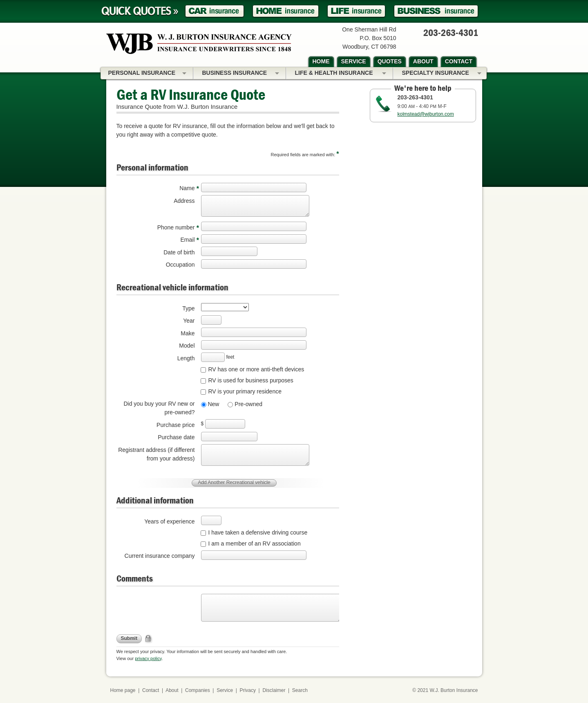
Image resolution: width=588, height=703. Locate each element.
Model (187, 346)
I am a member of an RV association (255, 544)
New (213, 404)
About (172, 690)
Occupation (180, 265)
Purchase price (176, 425)
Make (188, 333)
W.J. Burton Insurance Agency (199, 44)
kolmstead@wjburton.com (426, 114)
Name (187, 188)
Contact (151, 690)
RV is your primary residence (245, 391)
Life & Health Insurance (341, 74)
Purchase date (176, 437)
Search (300, 690)
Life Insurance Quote (356, 11)
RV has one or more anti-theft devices (256, 369)
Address (184, 201)
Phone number (176, 227)
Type (188, 308)
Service (225, 690)
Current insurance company (160, 556)
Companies (198, 690)
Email (187, 240)
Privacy (248, 690)
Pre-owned (248, 404)
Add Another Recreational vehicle (234, 483)
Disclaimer (274, 690)
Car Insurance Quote (215, 11)
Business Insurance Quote (436, 11)
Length (186, 358)
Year (189, 321)
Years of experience (169, 521)
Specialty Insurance (442, 74)
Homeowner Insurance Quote (286, 11)
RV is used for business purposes (251, 380)
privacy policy (148, 658)
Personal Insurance (147, 74)
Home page (123, 690)
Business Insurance (241, 74)
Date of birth (179, 252)
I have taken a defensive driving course (258, 532)
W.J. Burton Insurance (454, 690)
